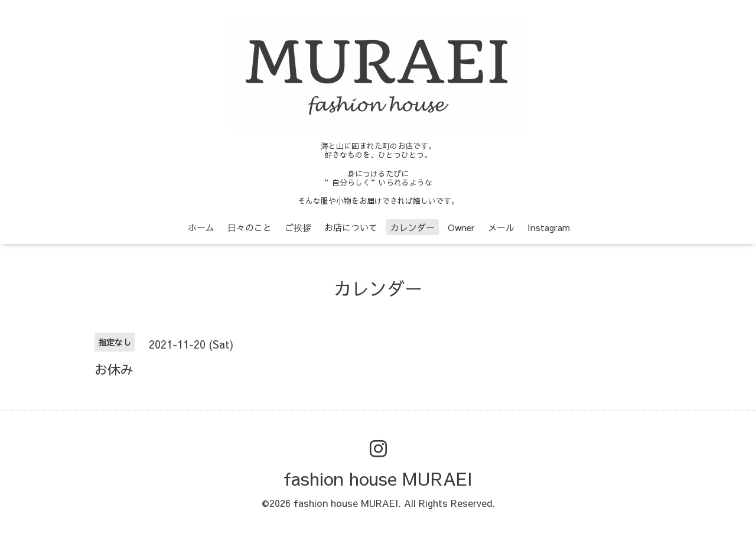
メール (501, 227)
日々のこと (250, 227)
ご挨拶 (298, 227)
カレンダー (413, 227)
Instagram (549, 227)
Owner (461, 227)
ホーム (201, 227)
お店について (351, 227)
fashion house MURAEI (378, 478)
